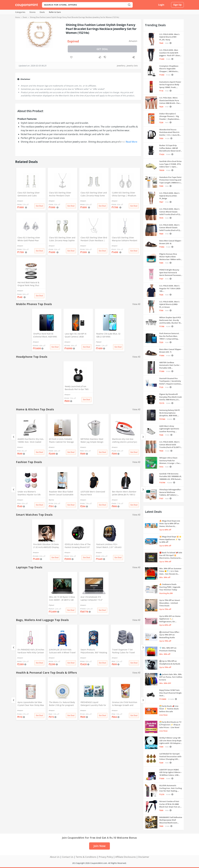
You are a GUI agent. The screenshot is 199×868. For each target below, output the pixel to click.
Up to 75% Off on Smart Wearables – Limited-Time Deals (170, 603)
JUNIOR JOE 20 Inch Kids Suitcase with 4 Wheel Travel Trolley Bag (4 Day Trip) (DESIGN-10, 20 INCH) (62, 651)
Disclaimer (144, 857)
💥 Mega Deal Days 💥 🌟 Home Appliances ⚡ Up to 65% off (170, 539)
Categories (20, 12)
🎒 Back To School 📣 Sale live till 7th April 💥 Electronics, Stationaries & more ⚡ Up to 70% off (171, 555)
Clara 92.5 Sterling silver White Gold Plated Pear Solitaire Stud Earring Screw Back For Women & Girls (30, 239)
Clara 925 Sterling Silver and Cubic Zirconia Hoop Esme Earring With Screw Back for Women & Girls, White (94, 194)
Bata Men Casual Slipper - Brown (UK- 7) (171, 351)
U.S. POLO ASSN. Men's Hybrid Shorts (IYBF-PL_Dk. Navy (169, 37)
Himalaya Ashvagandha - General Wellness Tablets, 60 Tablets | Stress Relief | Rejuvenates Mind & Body (170, 492)
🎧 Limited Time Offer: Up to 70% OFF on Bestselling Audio (169, 635)
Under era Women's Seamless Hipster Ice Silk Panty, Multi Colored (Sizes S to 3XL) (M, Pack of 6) (31, 493)
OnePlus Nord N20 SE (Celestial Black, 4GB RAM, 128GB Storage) (45, 335)
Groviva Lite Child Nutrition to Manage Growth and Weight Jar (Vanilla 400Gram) (125, 704)
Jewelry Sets (132, 66)
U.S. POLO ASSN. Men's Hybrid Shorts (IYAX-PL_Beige (169, 196)
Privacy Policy (106, 857)
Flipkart (99, 342)
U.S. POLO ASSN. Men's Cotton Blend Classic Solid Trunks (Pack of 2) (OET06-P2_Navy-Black (170, 212)
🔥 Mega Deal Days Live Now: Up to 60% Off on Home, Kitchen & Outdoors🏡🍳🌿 (170, 524)
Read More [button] (132, 142)
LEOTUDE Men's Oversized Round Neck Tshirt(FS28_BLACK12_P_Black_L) (94, 493)
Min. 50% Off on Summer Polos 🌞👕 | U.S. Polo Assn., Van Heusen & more (170, 571)
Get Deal (102, 49)
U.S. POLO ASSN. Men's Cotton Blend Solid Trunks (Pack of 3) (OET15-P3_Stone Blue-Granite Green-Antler (171, 445)
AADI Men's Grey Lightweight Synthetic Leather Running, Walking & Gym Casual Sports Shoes (169, 429)
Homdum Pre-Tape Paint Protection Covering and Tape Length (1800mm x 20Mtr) (170, 180)
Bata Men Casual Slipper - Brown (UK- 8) (171, 242)
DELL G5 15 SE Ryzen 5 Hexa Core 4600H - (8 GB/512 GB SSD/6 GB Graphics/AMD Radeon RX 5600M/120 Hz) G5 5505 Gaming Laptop (62, 599)
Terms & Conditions (86, 857)
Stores (32, 12)
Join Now (99, 846)
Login (161, 5)
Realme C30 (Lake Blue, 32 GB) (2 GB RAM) (108, 335)
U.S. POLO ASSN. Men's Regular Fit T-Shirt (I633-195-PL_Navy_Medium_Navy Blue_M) (170, 289)
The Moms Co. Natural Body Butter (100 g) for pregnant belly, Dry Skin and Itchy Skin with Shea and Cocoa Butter (62, 704)
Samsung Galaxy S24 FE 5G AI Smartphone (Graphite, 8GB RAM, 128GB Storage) (169, 413)
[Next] (143, 437)
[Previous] (13, 437)
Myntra (51, 500)
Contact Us (68, 857)
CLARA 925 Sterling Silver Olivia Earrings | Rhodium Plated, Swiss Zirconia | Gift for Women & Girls (125, 194)
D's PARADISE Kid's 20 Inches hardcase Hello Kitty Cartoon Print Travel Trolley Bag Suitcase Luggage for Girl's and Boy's (31, 651)
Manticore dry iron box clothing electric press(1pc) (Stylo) (125, 441)
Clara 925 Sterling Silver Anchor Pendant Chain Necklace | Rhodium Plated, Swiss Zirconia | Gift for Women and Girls (62, 194)
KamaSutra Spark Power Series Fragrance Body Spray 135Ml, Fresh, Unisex (170, 85)
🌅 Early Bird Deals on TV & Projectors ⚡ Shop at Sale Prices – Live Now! (170, 725)
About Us (55, 857)
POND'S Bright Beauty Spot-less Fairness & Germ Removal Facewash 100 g (171, 273)
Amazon (133, 41)
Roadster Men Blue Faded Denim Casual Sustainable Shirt (61, 493)
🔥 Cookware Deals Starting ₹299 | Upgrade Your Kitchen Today (170, 587)
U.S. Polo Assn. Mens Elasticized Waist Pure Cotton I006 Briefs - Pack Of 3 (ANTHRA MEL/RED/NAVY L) (170, 101)
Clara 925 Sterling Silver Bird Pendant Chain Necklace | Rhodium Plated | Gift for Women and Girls (94, 239)
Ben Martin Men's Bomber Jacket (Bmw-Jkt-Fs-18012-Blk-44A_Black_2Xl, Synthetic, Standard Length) (125, 493)
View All (136, 304)
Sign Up (177, 5)
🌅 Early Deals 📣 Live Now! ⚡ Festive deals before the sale (169, 709)
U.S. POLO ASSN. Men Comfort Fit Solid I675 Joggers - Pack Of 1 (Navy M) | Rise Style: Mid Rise (170, 53)
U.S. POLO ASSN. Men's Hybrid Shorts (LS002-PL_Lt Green (169, 304)
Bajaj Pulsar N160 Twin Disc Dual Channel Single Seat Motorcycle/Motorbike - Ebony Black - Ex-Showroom (170, 693)
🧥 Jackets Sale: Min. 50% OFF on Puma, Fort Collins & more (171, 677)
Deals (42, 12)
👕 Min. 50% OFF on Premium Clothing (168, 649)
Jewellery (121, 66)
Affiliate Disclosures (126, 857)
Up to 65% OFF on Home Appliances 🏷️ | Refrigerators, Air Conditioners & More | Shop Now (170, 619)
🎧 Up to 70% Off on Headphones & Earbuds (170, 662)
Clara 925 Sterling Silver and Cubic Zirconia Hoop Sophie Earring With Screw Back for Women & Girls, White (62, 239)
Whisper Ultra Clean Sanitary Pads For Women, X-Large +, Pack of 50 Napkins (170, 461)
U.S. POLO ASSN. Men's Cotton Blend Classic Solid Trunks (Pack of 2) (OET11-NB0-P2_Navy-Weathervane (170, 228)
